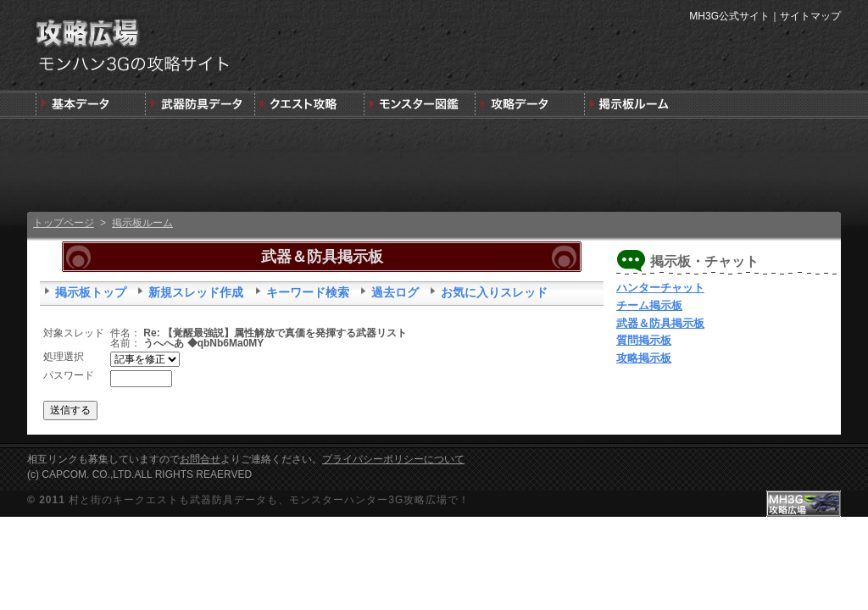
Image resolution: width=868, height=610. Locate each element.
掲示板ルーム (142, 223)
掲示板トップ (91, 292)
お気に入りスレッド (494, 292)
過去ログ (395, 292)
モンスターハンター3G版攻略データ (528, 105)
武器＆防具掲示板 (660, 323)
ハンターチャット (660, 288)
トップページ (64, 223)
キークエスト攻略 (309, 105)
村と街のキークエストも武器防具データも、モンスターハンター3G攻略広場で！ (269, 500)
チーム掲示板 (649, 305)
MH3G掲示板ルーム (637, 105)
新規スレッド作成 (196, 292)
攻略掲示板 (644, 358)
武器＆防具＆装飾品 (200, 105)
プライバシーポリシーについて (393, 459)
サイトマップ (810, 16)
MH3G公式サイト (729, 16)
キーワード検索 (308, 292)
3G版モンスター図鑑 (418, 105)
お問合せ (200, 459)
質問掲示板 (644, 340)
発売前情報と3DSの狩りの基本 (90, 105)
